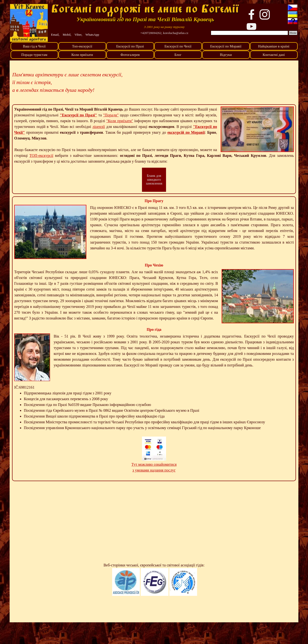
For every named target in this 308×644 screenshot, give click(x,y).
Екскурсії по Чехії (178, 46)
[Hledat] (249, 33)
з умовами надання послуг (154, 470)
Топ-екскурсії (82, 46)
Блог (178, 55)
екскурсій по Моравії (186, 132)
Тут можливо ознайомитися (154, 464)
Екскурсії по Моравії (226, 46)
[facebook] (251, 14)
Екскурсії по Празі (130, 46)
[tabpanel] (164, 27)
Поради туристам (34, 55)
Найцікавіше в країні (274, 46)
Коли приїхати (82, 55)
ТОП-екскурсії (41, 156)
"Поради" (111, 115)
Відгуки (226, 55)
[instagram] (265, 14)
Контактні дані (274, 55)
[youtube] (251, 27)
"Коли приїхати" (120, 121)
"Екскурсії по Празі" (78, 115)
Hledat (293, 33)
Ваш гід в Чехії (34, 46)
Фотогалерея (130, 55)
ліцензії (99, 127)
